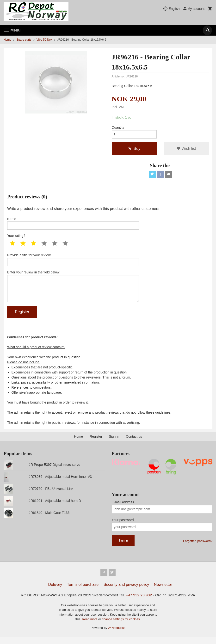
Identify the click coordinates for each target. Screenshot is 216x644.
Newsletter (163, 591)
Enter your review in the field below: (73, 291)
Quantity (118, 128)
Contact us (134, 442)
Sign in (114, 442)
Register (96, 442)
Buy (134, 149)
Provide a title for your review (73, 263)
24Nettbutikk (117, 635)
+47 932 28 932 (140, 602)
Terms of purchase (83, 591)
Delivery (55, 591)
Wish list (186, 149)
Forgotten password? (198, 547)
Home (7, 40)
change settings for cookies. (121, 626)
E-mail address (123, 508)
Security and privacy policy (126, 591)
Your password (123, 526)
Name (73, 225)
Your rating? (16, 238)
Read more (90, 626)
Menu (12, 30)
